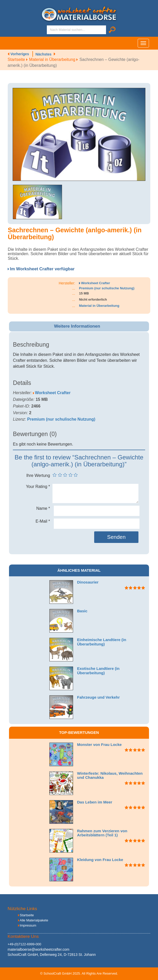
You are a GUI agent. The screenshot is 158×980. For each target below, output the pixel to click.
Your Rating (38, 487)
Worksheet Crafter (95, 283)
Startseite (18, 59)
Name (43, 508)
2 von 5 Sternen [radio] (60, 475)
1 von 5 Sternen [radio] (55, 475)
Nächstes (43, 54)
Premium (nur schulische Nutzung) (107, 288)
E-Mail (43, 521)
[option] (79, 134)
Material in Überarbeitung (54, 59)
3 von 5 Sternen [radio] (65, 475)
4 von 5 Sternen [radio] (71, 475)
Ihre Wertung (38, 475)
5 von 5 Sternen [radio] (76, 475)
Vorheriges (20, 54)
